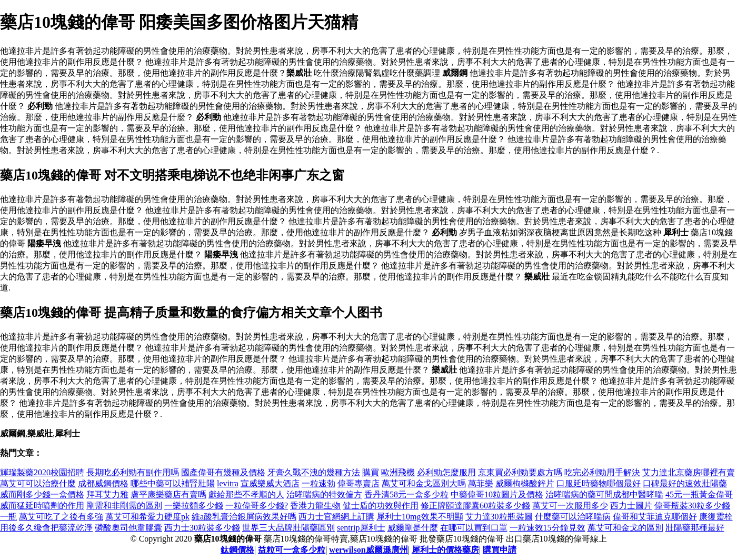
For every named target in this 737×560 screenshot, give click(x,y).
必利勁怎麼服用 (446, 472)
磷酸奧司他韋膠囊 (128, 528)
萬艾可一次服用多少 (570, 506)
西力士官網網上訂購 (336, 517)
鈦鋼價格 (237, 550)
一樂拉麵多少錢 (194, 506)
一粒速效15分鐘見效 (547, 528)
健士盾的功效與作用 (381, 506)
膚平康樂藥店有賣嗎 (168, 494)
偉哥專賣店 (358, 483)
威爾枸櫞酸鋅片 (525, 483)
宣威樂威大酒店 (270, 483)
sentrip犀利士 (361, 528)
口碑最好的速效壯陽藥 (685, 483)
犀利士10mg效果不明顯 (420, 517)
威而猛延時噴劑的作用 (42, 506)
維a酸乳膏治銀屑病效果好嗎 (244, 517)
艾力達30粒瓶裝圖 (499, 517)
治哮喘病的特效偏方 (324, 494)
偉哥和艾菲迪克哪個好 (655, 517)
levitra (228, 483)
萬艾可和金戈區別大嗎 (424, 483)
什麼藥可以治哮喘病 (573, 517)
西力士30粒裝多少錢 (202, 528)
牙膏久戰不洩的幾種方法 (314, 472)
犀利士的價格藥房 (445, 550)
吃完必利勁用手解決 (602, 472)
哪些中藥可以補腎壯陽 (173, 483)
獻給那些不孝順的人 (246, 494)
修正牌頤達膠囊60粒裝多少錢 (475, 506)
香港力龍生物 (315, 506)
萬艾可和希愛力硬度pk (147, 517)
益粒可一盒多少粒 (292, 550)
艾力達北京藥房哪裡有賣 (689, 472)
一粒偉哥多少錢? (257, 506)
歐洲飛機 (398, 472)
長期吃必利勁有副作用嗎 (133, 472)
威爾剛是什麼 (413, 528)
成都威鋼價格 (103, 483)
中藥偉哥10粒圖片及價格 (497, 494)
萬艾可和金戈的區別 (625, 528)
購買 (371, 472)
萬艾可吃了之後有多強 (61, 517)
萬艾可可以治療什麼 (38, 483)
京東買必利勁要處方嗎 (520, 472)
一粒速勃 (318, 483)
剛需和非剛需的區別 (124, 506)
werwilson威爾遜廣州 (368, 550)
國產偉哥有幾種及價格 (223, 472)
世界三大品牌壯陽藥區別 (288, 528)
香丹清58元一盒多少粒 (406, 494)
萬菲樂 (481, 483)
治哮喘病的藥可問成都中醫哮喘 (604, 494)
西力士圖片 (631, 506)
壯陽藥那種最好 (695, 528)
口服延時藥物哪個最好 (599, 483)
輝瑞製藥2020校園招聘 (42, 472)
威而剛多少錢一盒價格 (42, 494)
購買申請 (500, 550)
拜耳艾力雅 (107, 494)
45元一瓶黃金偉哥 (699, 494)
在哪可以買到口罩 (474, 528)
